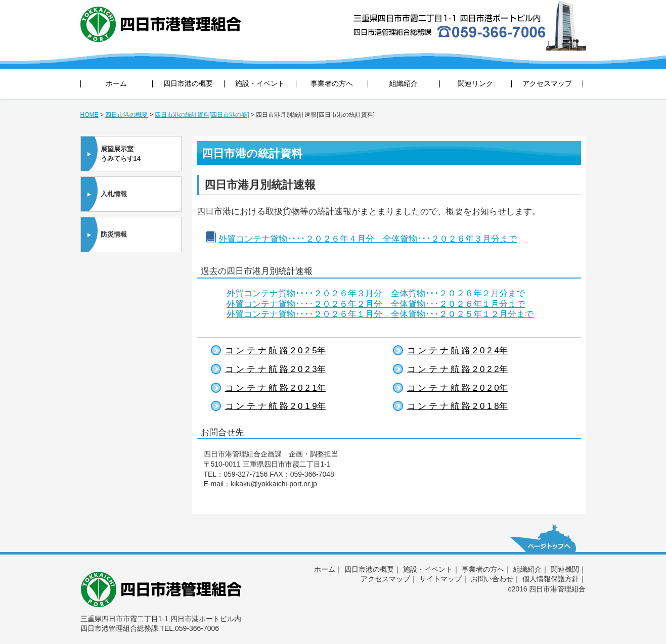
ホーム (116, 83)
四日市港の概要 (188, 83)
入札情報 (114, 194)
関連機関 (565, 569)
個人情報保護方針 (551, 579)
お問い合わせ (492, 579)
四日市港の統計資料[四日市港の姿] (202, 115)
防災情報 (114, 234)
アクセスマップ (547, 83)
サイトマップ (440, 579)
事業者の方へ (332, 83)
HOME (90, 115)
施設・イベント (260, 83)
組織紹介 (404, 83)
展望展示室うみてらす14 (121, 154)
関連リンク (475, 83)
